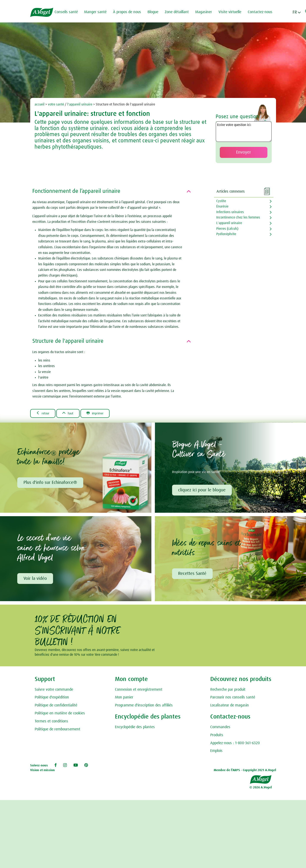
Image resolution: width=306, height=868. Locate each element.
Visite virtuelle (232, 12)
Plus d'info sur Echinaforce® (50, 483)
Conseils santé (68, 12)
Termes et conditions (51, 722)
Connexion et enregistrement (139, 690)
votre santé (56, 104)
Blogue (155, 12)
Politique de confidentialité (56, 706)
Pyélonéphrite (226, 234)
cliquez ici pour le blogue (202, 491)
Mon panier (124, 698)
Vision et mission (42, 771)
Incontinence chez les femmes (238, 217)
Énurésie (222, 206)
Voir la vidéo (35, 579)
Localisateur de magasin (230, 706)
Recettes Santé (193, 574)
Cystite (221, 201)
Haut (71, 413)
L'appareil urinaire (229, 223)
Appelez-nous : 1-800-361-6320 (235, 744)
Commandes (220, 728)
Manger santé (97, 12)
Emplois (216, 752)
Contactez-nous (262, 12)
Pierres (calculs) (227, 229)
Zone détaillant (179, 12)
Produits (217, 736)
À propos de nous (129, 12)
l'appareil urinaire (80, 104)
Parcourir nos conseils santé (233, 698)
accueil (39, 104)
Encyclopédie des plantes (135, 728)
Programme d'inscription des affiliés (144, 706)
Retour (44, 413)
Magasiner (206, 12)
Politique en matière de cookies (60, 714)
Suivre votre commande (54, 690)
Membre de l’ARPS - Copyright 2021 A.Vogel (245, 771)
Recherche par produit (228, 690)
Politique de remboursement (57, 730)
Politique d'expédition (52, 698)
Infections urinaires (230, 212)
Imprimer (101, 413)
